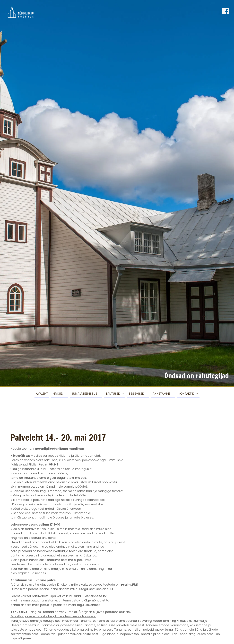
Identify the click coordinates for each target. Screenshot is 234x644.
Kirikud (58, 394)
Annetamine (161, 394)
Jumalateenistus (84, 394)
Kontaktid (186, 394)
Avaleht (42, 394)
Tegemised (136, 394)
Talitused (113, 394)
